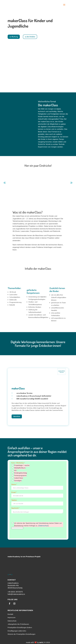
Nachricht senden (17, 528)
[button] (64, 5)
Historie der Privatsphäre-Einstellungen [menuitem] (21, 634)
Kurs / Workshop (18, 463)
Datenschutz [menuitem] (12, 621)
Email (14, 492)
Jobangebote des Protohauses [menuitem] (18, 624)
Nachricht (16, 508)
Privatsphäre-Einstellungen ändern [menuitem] (20, 627)
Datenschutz (43, 526)
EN (12, 575)
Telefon (14, 500)
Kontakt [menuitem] (10, 614)
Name (14, 484)
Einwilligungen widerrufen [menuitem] (17, 631)
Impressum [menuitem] (12, 617)
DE (9, 575)
